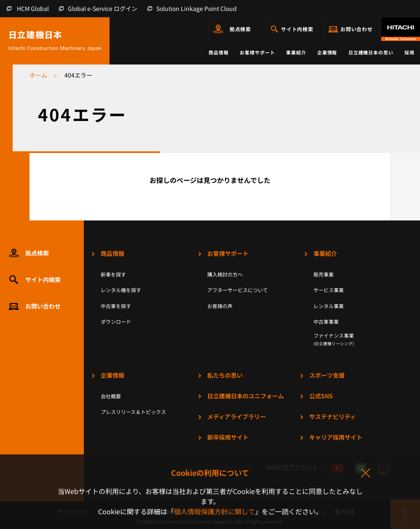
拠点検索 (241, 29)
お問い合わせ (357, 29)
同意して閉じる (365, 473)
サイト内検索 (297, 29)
